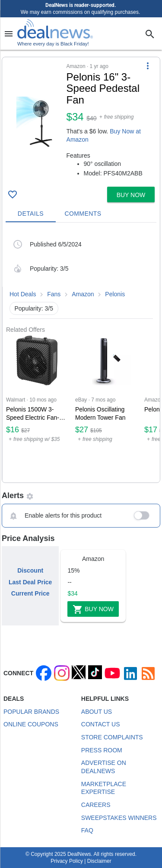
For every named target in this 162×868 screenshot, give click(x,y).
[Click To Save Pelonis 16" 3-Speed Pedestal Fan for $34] (13, 194)
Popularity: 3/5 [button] (34, 308)
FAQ (87, 830)
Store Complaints (112, 737)
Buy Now (93, 609)
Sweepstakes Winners (119, 818)
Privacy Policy (67, 861)
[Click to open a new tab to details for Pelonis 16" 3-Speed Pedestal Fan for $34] (34, 122)
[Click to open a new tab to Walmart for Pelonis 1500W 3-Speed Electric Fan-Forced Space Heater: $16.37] (37, 408)
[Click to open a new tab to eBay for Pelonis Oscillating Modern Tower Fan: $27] (106, 408)
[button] (81, 120)
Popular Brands (31, 712)
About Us (97, 712)
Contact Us (101, 724)
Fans (54, 294)
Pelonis (115, 294)
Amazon (83, 294)
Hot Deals (23, 294)
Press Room (102, 750)
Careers (96, 805)
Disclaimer (99, 861)
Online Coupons (31, 724)
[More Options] (148, 66)
